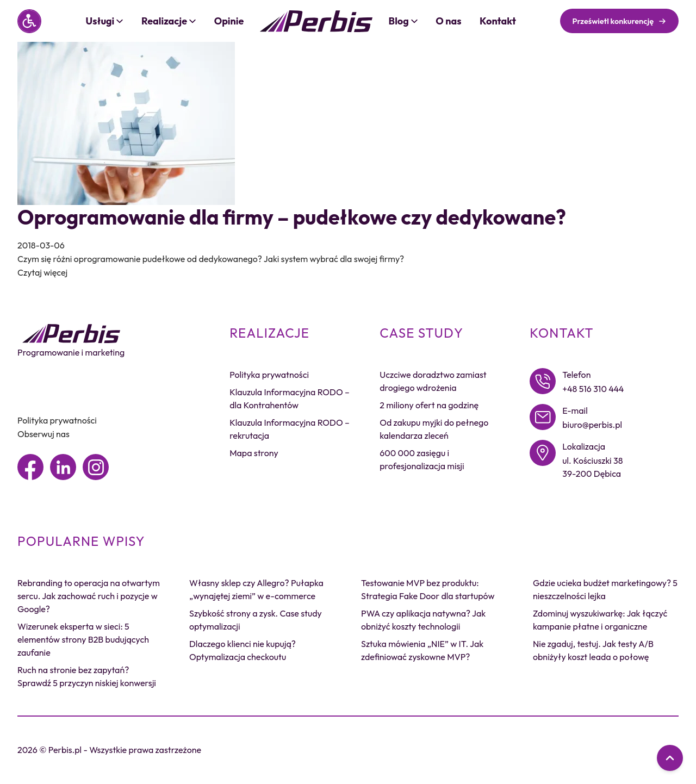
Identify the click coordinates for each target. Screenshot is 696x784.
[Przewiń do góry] (670, 758)
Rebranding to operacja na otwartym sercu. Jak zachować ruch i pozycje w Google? (89, 596)
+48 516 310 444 (593, 389)
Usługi (105, 21)
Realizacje (169, 21)
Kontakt (498, 21)
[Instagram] (96, 467)
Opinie (229, 21)
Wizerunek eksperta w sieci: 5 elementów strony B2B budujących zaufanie (83, 639)
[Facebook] (30, 467)
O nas (448, 21)
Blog (403, 21)
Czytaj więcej (42, 272)
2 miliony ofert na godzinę (429, 405)
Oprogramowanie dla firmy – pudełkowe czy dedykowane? (292, 217)
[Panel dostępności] (29, 21)
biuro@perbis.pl (592, 425)
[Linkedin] (63, 467)
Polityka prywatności (57, 420)
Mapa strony (254, 453)
